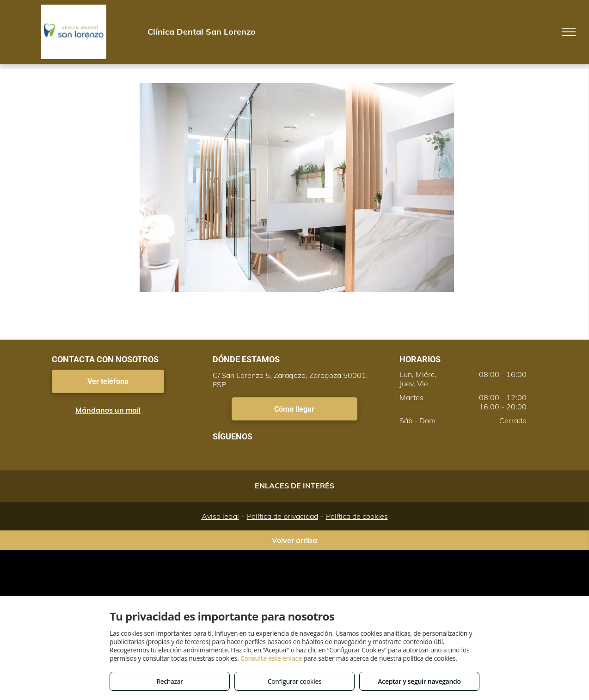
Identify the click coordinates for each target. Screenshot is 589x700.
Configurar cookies (295, 681)
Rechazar (169, 681)
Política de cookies (357, 516)
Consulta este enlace (271, 658)
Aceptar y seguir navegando (419, 681)
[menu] (569, 32)
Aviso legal (220, 516)
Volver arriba (294, 540)
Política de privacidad (282, 516)
